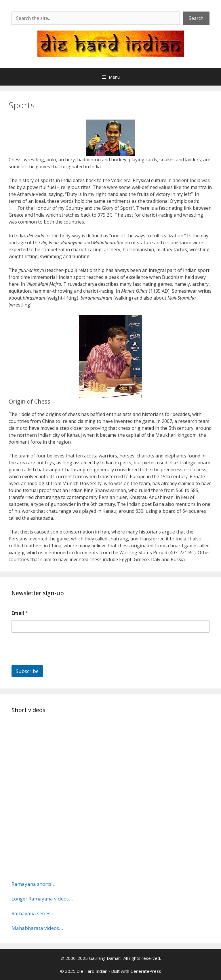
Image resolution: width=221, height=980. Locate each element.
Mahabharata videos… (37, 928)
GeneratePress (146, 971)
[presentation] (55, 661)
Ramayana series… (33, 913)
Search (196, 18)
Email (20, 613)
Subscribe (27, 671)
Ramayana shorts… (33, 884)
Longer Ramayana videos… (42, 899)
